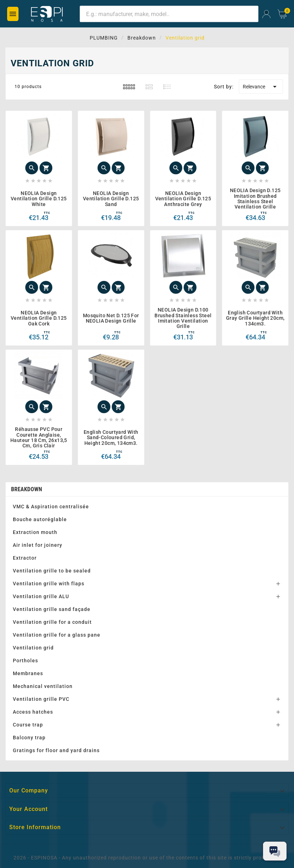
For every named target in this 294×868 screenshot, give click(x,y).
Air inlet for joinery (38, 545)
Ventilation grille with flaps (49, 584)
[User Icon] (266, 14)
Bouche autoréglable (40, 519)
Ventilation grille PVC (41, 699)
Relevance (261, 87)
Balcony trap (29, 738)
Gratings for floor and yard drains (56, 750)
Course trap (28, 725)
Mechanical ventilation (43, 686)
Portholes (25, 661)
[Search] (169, 14)
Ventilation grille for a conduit (52, 622)
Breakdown (27, 489)
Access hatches (33, 712)
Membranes (28, 673)
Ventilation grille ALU (41, 596)
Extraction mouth (35, 532)
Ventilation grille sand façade (52, 609)
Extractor (25, 558)
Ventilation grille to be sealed (52, 571)
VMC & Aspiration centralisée (51, 507)
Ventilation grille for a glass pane (57, 635)
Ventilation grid (33, 648)
